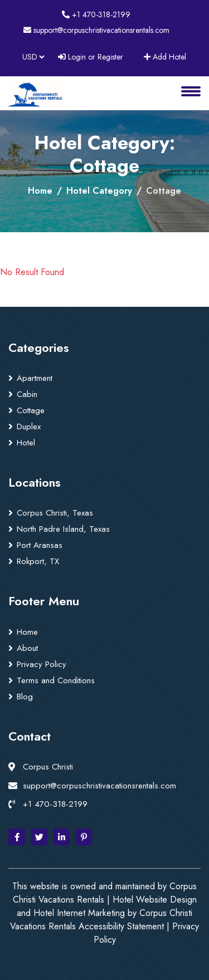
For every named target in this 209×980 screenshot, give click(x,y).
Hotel (26, 443)
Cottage (31, 410)
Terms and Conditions (56, 680)
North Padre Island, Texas (63, 529)
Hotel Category (99, 191)
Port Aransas (40, 545)
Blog (25, 697)
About (27, 648)
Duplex (29, 427)
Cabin (27, 394)
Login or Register (91, 57)
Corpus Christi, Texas (55, 513)
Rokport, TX (38, 561)
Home (40, 191)
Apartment (35, 378)
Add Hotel (165, 57)
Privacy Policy (42, 664)
